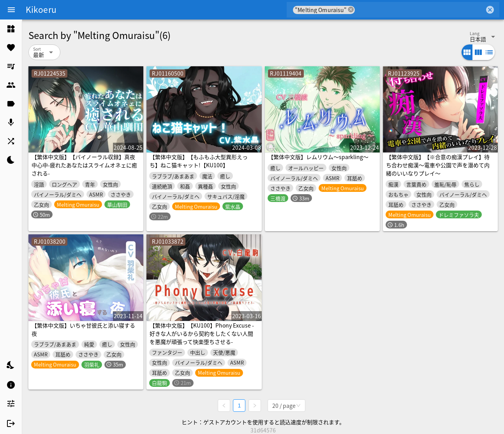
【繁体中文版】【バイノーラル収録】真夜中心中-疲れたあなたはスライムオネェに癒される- (84, 165)
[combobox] (420, 10)
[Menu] (11, 10)
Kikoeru (41, 9)
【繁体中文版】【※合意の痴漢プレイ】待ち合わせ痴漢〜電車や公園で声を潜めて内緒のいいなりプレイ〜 (438, 165)
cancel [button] (351, 10)
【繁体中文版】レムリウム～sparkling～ (318, 157)
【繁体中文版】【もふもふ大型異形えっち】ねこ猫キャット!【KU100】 (199, 161)
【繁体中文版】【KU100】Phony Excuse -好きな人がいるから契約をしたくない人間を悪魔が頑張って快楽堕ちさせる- (202, 333)
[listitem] (11, 29)
